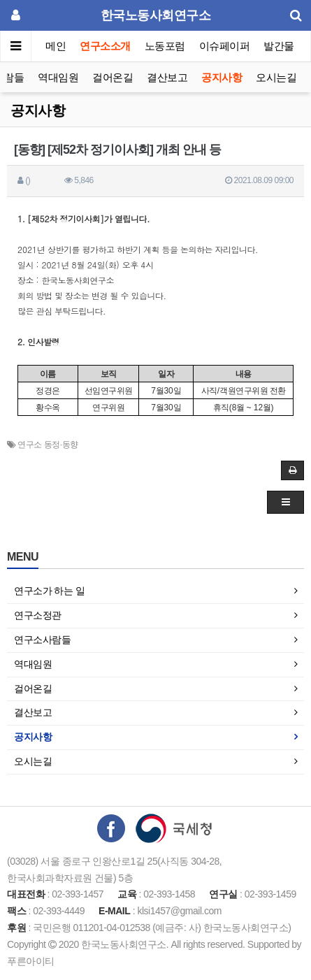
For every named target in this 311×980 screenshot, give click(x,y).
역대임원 (58, 77)
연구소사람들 (42, 640)
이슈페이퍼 (225, 46)
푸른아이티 (31, 961)
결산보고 (167, 77)
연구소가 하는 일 (49, 591)
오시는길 (276, 77)
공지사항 (222, 77)
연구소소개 (105, 46)
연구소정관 (38, 615)
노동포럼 (165, 46)
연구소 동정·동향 (48, 445)
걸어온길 (113, 77)
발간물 (279, 46)
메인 (56, 46)
